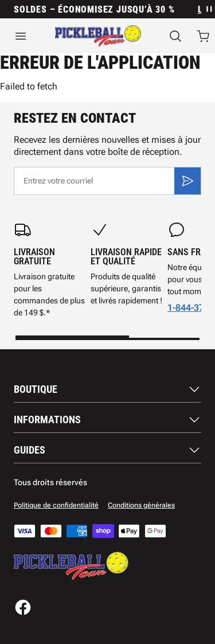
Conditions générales (141, 505)
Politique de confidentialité (56, 505)
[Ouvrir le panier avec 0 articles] (203, 36)
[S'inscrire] (187, 181)
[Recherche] (175, 36)
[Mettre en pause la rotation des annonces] (208, 9)
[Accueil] (98, 36)
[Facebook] (23, 607)
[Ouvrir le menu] (21, 36)
